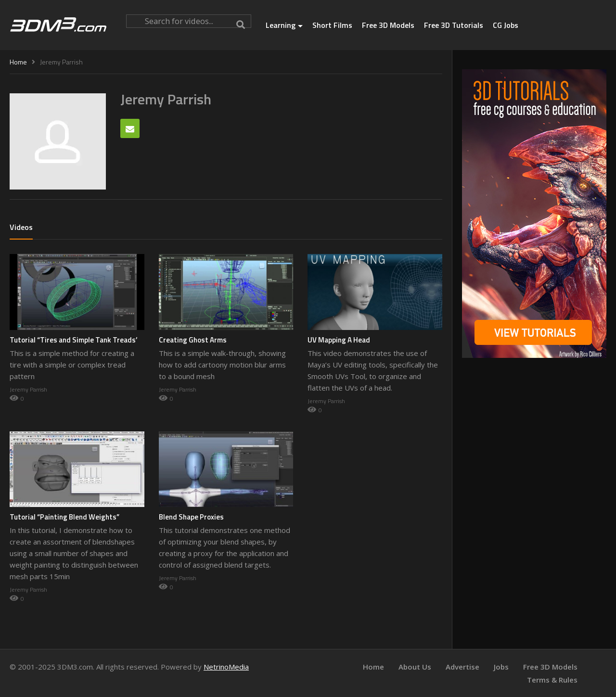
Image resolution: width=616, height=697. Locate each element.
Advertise (462, 667)
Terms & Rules (552, 680)
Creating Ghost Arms (193, 340)
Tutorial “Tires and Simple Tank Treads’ (74, 340)
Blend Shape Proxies (191, 517)
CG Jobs (506, 25)
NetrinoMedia (226, 667)
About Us (415, 667)
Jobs (501, 667)
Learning (284, 25)
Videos (21, 227)
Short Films (332, 25)
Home (373, 667)
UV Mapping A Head (339, 340)
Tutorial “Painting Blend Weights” (64, 517)
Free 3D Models (388, 25)
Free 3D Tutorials (454, 25)
